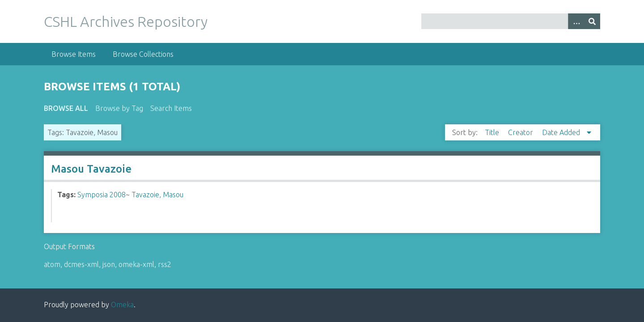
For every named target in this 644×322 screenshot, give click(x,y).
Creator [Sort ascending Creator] (521, 132)
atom (52, 264)
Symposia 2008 (102, 195)
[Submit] (592, 21)
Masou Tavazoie (91, 169)
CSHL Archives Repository (126, 21)
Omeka (122, 305)
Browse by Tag (119, 108)
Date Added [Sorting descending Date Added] (562, 132)
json (109, 264)
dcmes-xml (81, 264)
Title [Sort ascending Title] (493, 132)
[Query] (511, 21)
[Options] (576, 21)
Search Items (171, 108)
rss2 (165, 264)
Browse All (66, 108)
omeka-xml (136, 264)
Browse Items (74, 54)
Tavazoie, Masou (157, 195)
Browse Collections (143, 54)
